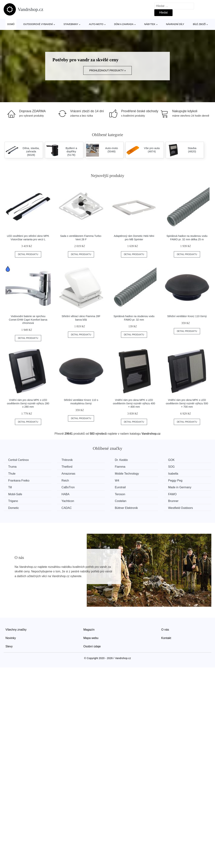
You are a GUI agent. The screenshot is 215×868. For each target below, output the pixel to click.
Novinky (11, 638)
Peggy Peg (175, 481)
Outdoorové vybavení (38, 24)
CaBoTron (68, 487)
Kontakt (166, 638)
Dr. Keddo (121, 460)
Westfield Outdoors (181, 508)
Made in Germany (180, 487)
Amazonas (69, 474)
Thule (12, 474)
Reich (65, 481)
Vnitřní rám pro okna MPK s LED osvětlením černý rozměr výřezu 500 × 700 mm (187, 403)
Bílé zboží (199, 24)
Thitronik (67, 460)
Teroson (120, 494)
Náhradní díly (175, 24)
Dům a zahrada (124, 24)
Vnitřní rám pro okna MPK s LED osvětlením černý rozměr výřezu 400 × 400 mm (134, 403)
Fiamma (120, 467)
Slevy (9, 646)
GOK (171, 460)
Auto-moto (96, 24)
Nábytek (150, 24)
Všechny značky (16, 630)
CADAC (67, 508)
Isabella (173, 474)
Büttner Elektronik (126, 508)
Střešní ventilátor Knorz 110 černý (187, 316)
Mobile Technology (127, 474)
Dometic (14, 508)
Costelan (121, 501)
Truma (12, 467)
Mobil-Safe (15, 494)
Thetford (67, 467)
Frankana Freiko (19, 481)
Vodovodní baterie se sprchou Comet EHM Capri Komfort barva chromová (28, 320)
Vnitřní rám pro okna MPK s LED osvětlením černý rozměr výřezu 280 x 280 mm (28, 403)
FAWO (172, 494)
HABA (66, 494)
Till (10, 487)
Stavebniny (71, 24)
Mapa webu (91, 638)
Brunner (173, 501)
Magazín (89, 630)
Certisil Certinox (18, 460)
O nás (165, 630)
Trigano (13, 501)
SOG (171, 467)
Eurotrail (120, 487)
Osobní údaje (92, 646)
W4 (117, 481)
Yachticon (68, 501)
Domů (11, 24)
